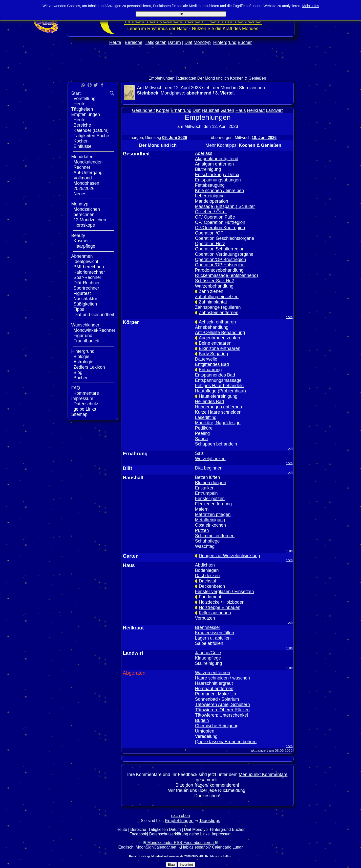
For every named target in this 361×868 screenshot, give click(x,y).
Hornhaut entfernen (214, 689)
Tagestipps (210, 820)
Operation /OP (209, 233)
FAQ (76, 388)
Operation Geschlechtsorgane (225, 238)
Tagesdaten (186, 78)
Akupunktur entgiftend (217, 159)
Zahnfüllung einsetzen (217, 297)
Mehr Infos (311, 6)
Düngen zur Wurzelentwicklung (229, 556)
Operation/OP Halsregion (220, 265)
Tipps (79, 309)
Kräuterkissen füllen (215, 633)
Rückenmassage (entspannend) (227, 275)
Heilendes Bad (209, 402)
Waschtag (205, 546)
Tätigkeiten (156, 42)
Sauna (201, 439)
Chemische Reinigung (217, 726)
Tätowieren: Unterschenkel (221, 715)
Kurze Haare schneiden (218, 412)
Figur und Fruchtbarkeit (87, 338)
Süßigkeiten (85, 304)
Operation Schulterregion (220, 249)
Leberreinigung (210, 196)
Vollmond (83, 178)
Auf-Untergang (88, 173)
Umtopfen (205, 731)
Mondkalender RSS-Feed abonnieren (180, 843)
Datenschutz (86, 404)
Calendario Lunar (227, 847)
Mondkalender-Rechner (88, 165)
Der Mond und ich (213, 78)
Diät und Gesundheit (94, 315)
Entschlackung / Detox (217, 175)
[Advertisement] (181, 71)
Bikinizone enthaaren (220, 348)
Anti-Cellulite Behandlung (220, 333)
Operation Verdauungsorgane (224, 254)
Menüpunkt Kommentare (263, 775)
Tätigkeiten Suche (91, 136)
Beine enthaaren (215, 343)
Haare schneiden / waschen (222, 678)
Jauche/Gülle (208, 653)
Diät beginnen (209, 468)
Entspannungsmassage (218, 380)
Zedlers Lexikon (89, 367)
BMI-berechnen (89, 267)
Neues (80, 194)
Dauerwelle (206, 359)
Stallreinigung (209, 663)
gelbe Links (85, 409)
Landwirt (274, 110)
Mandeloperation (212, 201)
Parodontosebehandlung (219, 270)
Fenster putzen (210, 499)
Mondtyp (202, 42)
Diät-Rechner (87, 283)
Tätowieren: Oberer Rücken (222, 710)
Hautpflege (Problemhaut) (220, 391)
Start (76, 93)
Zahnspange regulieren (218, 307)
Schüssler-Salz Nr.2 (215, 281)
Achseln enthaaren (217, 322)
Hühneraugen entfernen (219, 407)
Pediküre (204, 428)
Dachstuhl (209, 581)
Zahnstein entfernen (219, 313)
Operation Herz (210, 244)
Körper (163, 110)
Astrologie (83, 362)
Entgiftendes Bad (212, 364)
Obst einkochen (210, 525)
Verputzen (205, 618)
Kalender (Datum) (91, 130)
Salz (199, 453)
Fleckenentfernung (214, 504)
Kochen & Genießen (248, 78)
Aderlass (204, 153)
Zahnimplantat (213, 302)
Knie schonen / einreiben (220, 191)
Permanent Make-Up (216, 694)
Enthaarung (210, 370)
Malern (202, 509)
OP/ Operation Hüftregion (220, 222)
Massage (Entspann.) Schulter (225, 206)
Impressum (82, 398)
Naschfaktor (86, 299)
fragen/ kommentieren (216, 785)
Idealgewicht (86, 262)
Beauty (78, 236)
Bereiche (133, 42)
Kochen (81, 141)
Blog (78, 372)
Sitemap (80, 414)
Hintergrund (225, 42)
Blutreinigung (208, 169)
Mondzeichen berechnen (87, 212)
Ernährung (181, 110)
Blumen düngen (211, 483)
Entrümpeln (206, 493)
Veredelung (206, 736)
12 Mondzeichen (90, 220)
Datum (174, 42)
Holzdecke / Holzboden (222, 602)
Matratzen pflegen (213, 514)
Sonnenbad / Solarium (217, 699)
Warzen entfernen (213, 673)
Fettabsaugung (210, 185)
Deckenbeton (212, 586)
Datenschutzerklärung (169, 834)
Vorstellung (85, 99)
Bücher (245, 42)
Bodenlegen (207, 570)
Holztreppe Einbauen (220, 607)
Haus (241, 110)
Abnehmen (82, 256)
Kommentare (86, 393)
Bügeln (202, 720)
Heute (115, 42)
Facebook (138, 834)
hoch (289, 317)
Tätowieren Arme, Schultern (222, 705)
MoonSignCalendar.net (156, 847)
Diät (188, 42)
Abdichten (205, 565)
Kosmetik (83, 241)
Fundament (210, 597)
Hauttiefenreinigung (218, 396)
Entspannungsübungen (218, 180)
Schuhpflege (207, 541)
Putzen (202, 530)
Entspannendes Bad (215, 375)
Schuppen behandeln (216, 444)
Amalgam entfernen (215, 164)
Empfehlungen (161, 78)
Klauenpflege (208, 658)
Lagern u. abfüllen (213, 638)
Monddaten (82, 157)
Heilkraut (256, 110)
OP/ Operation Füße (215, 217)
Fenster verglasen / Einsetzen (225, 592)
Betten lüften (208, 477)
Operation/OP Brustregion (221, 260)
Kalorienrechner (89, 272)
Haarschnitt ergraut (214, 683)
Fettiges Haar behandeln (219, 386)
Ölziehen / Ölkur (211, 212)
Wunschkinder (85, 325)
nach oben (181, 816)
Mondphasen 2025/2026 (87, 186)
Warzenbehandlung (214, 286)
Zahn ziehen (211, 291)
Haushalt (211, 110)
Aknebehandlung (212, 327)
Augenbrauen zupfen (219, 338)
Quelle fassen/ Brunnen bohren (226, 742)
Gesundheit (143, 110)
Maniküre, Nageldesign (218, 423)
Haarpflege (84, 246)
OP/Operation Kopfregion (220, 228)
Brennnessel (207, 627)
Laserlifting (206, 417)
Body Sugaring (213, 354)
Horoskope (84, 225)
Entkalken (205, 488)
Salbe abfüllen (209, 643)
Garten (227, 110)
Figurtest (82, 293)
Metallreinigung (210, 520)
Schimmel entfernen (215, 536)
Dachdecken (207, 576)
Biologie (82, 357)
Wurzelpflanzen (210, 459)
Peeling (203, 433)
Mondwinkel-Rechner (94, 330)
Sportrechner (87, 288)
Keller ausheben (215, 613)
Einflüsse (83, 146)
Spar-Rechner (88, 277)
